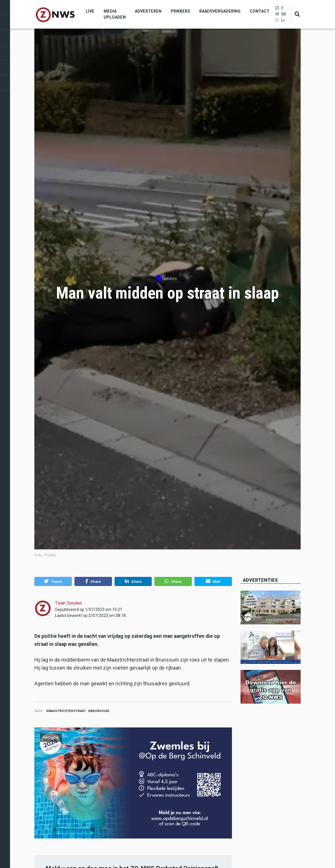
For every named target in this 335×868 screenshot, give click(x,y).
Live (90, 11)
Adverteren (148, 11)
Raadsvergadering (220, 11)
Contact (260, 11)
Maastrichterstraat (67, 711)
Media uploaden (115, 14)
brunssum (99, 711)
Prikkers (180, 11)
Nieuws (169, 278)
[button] (53, 581)
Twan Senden (68, 603)
